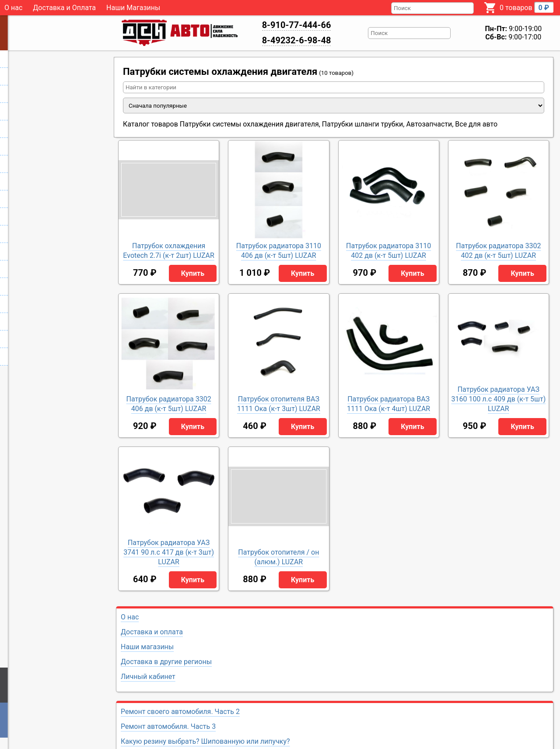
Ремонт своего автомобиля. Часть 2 (180, 712)
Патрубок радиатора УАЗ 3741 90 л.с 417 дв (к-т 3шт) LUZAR (169, 552)
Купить (193, 273)
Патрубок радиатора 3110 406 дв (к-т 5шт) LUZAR (279, 251)
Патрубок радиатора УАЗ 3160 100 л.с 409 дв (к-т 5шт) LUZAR (498, 399)
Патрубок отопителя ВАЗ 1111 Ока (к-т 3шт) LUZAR (279, 404)
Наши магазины (147, 647)
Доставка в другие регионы (166, 662)
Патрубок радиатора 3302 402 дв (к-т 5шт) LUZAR (498, 251)
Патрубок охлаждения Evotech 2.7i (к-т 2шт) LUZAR (169, 251)
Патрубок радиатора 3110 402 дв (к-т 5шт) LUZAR (388, 251)
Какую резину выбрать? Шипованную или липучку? (205, 741)
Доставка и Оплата (64, 8)
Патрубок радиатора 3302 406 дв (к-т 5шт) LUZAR (169, 404)
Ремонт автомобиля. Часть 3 (168, 726)
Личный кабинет (148, 677)
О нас (13, 8)
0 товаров (527, 7)
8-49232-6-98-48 (297, 40)
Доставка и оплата (152, 632)
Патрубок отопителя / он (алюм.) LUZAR (278, 557)
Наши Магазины (133, 8)
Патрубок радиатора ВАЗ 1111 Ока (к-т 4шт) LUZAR (388, 404)
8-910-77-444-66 (297, 25)
